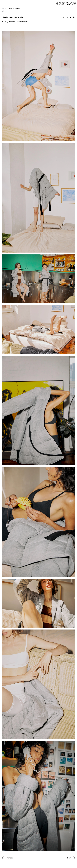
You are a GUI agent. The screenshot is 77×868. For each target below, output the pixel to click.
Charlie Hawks (14, 8)
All (3, 11)
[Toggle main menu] (4, 3)
